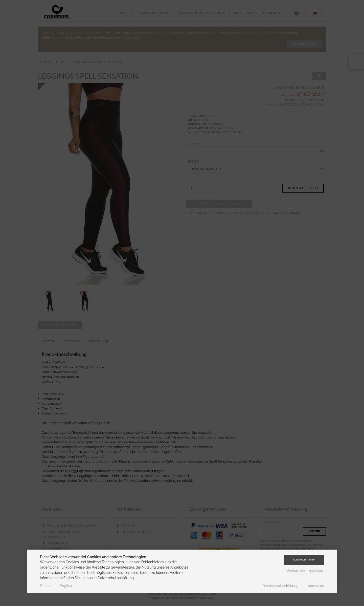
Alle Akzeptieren (304, 560)
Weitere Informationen (305, 571)
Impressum (315, 586)
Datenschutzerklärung (280, 586)
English (66, 586)
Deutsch (47, 586)
